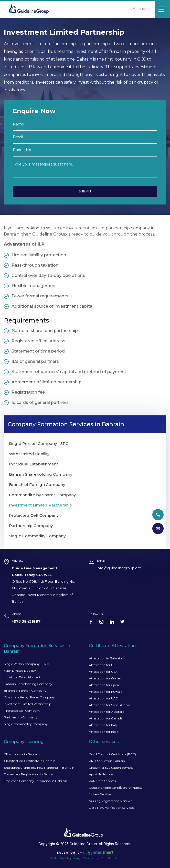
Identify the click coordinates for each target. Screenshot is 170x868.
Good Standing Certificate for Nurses (116, 788)
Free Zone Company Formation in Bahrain (35, 781)
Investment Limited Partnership (28, 704)
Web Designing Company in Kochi (85, 859)
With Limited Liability (20, 671)
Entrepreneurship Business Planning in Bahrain (39, 768)
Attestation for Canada (106, 718)
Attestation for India (104, 732)
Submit (85, 191)
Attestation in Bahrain (105, 658)
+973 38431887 (26, 621)
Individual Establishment (22, 677)
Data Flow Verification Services (111, 808)
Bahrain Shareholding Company (28, 684)
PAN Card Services (102, 781)
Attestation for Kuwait (105, 692)
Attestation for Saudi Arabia (109, 705)
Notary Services (100, 794)
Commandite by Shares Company (29, 697)
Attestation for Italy (103, 725)
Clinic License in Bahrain (22, 754)
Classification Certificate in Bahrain (30, 761)
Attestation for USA (103, 672)
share (140, 9)
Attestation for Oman (105, 678)
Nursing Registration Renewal (111, 801)
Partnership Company (21, 717)
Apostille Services (101, 774)
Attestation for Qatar (104, 685)
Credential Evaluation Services (111, 768)
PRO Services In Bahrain (107, 761)
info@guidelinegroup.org (119, 568)
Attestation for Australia (107, 712)
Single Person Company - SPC (26, 664)
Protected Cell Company (22, 711)
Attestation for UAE (103, 698)
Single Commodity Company (26, 724)
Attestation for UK (102, 665)
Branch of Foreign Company (25, 691)
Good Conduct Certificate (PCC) (112, 754)
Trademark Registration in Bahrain (30, 774)
